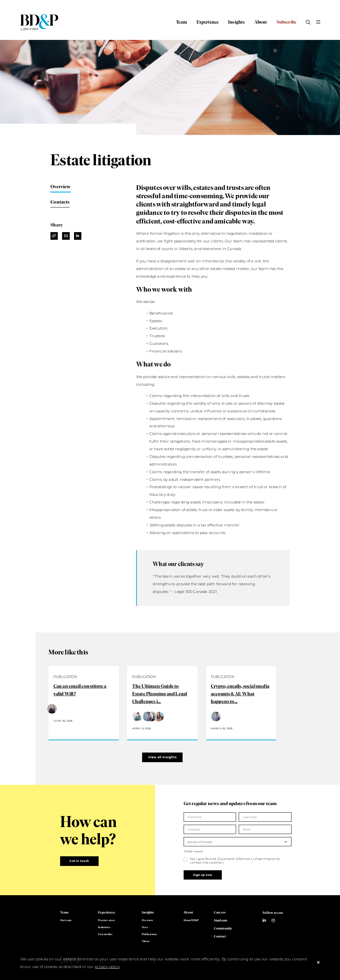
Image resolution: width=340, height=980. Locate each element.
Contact (220, 936)
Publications (149, 934)
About (261, 22)
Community (223, 928)
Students (220, 920)
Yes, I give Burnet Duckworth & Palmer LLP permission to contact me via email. (235, 861)
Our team (66, 920)
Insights (236, 22)
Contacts (60, 202)
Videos (146, 941)
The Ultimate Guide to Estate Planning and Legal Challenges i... (160, 694)
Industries (104, 927)
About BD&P (191, 920)
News (145, 927)
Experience (208, 22)
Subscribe (287, 22)
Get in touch (79, 861)
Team (181, 22)
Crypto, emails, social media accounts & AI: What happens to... (240, 694)
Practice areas (106, 920)
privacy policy (107, 967)
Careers (220, 912)
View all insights (162, 757)
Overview (60, 187)
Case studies (105, 934)
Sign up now (203, 875)
